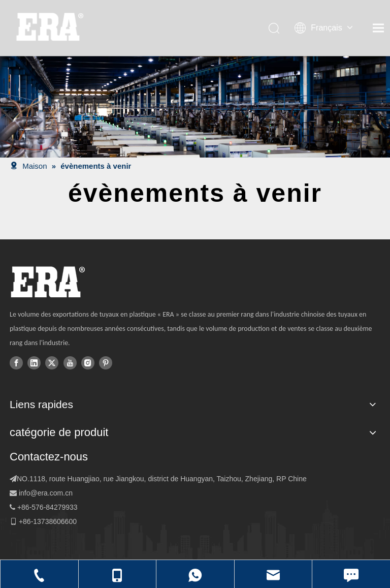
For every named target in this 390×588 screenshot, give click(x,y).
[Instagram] (88, 362)
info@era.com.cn (46, 493)
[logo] (47, 282)
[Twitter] (52, 362)
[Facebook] (16, 362)
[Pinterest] (106, 362)
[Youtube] (70, 362)
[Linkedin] (34, 362)
